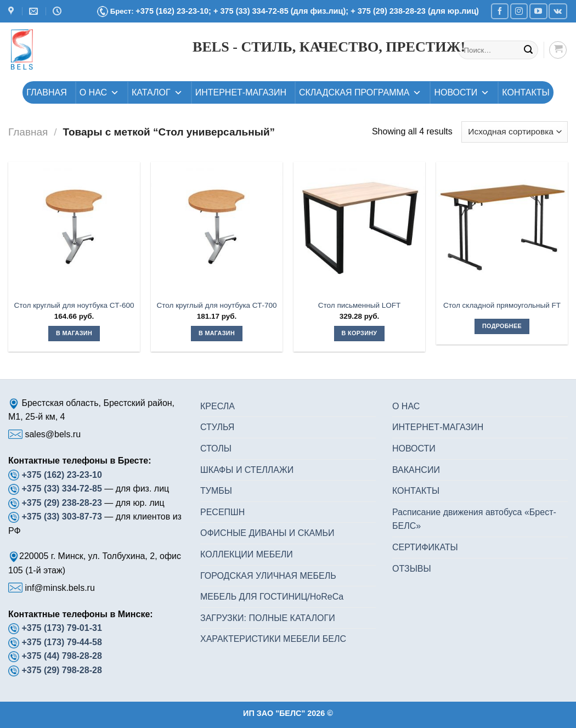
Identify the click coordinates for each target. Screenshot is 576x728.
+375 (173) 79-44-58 (61, 642)
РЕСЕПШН (222, 512)
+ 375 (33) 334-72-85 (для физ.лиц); (282, 11)
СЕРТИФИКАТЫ (425, 547)
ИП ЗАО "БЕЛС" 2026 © (288, 713)
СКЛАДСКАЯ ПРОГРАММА (360, 92)
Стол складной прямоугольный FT (502, 305)
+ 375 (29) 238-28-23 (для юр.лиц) (415, 11)
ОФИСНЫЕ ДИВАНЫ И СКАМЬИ (267, 533)
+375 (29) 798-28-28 (61, 670)
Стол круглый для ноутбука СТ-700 (217, 305)
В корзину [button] (360, 333)
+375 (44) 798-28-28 (61, 656)
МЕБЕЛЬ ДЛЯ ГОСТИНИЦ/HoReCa (272, 597)
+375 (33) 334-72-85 (63, 489)
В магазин (74, 333)
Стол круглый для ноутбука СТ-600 (74, 305)
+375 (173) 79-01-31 (61, 628)
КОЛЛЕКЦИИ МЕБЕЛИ (247, 554)
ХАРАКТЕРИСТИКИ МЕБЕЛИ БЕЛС (273, 639)
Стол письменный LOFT (359, 305)
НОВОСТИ (462, 92)
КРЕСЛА (218, 406)
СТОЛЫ (216, 448)
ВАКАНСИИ (416, 470)
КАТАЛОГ (157, 92)
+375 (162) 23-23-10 (61, 475)
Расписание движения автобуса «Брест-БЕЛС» (474, 519)
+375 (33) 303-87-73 (61, 517)
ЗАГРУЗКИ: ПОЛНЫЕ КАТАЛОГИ (268, 618)
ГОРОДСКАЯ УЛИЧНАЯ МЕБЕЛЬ (268, 576)
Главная (28, 132)
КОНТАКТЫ (526, 92)
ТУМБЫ (216, 491)
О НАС (99, 92)
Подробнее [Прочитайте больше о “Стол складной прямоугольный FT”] (502, 326)
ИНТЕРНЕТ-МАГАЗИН (241, 92)
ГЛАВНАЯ (46, 92)
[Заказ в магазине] (515, 132)
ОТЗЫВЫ (412, 569)
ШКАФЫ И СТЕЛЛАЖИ (247, 470)
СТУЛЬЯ (217, 427)
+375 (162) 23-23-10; (173, 11)
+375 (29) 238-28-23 (61, 503)
